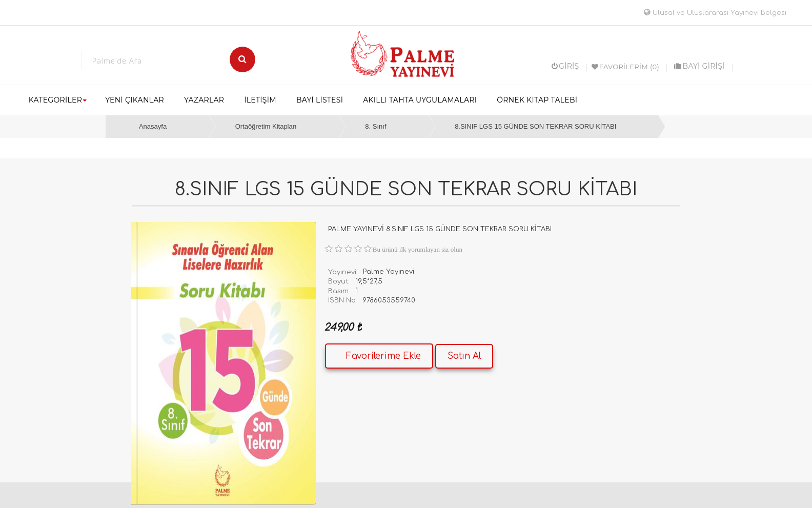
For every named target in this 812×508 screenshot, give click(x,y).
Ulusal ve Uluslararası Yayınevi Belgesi (715, 13)
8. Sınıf (375, 126)
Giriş (565, 66)
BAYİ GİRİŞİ (699, 66)
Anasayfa (153, 126)
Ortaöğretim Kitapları (266, 126)
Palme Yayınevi (389, 272)
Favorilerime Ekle (383, 356)
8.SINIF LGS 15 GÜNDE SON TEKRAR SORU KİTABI (535, 126)
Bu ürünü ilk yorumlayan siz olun (418, 249)
